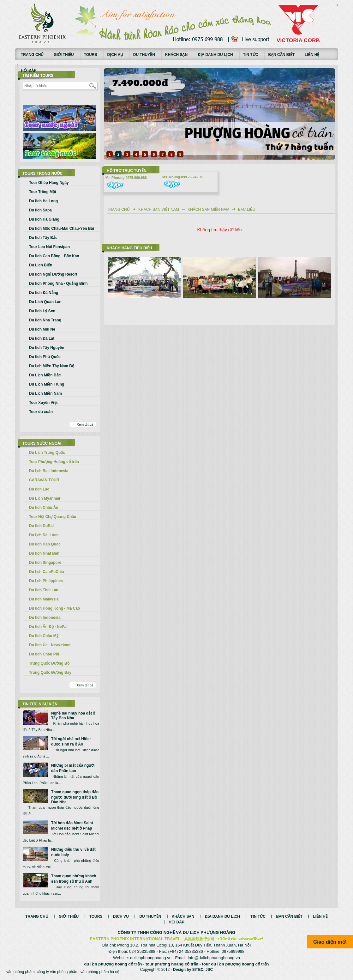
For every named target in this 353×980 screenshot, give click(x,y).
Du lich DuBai (41, 526)
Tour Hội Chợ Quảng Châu (53, 517)
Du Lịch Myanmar (45, 498)
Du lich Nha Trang (45, 320)
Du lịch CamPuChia (46, 572)
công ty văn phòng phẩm (57, 972)
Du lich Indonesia (45, 618)
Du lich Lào (39, 489)
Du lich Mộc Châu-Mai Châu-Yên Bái (62, 228)
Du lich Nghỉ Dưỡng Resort (53, 274)
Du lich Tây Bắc (43, 238)
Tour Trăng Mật (43, 192)
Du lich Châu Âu (44, 508)
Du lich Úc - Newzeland (50, 645)
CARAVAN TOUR (44, 480)
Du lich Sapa (40, 210)
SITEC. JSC (203, 970)
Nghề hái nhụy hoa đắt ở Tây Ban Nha (73, 716)
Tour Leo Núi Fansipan (49, 247)
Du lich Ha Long (43, 201)
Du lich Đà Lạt (42, 338)
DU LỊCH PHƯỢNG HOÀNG (209, 932)
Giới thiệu (64, 55)
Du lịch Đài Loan (44, 535)
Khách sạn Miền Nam (208, 210)
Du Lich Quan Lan (45, 302)
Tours (91, 55)
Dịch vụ (115, 55)
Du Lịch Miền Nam (45, 393)
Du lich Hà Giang (44, 219)
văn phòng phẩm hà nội (100, 972)
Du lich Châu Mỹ (44, 636)
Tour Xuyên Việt (43, 403)
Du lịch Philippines (46, 581)
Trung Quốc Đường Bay (50, 673)
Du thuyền (144, 55)
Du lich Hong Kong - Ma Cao (54, 608)
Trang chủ (32, 55)
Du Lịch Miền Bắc (45, 375)
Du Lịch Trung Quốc (47, 453)
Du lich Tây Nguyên (47, 348)
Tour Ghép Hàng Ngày (49, 183)
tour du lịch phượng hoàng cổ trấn (236, 964)
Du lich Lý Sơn (42, 311)
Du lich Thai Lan (44, 590)
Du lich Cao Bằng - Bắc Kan (54, 256)
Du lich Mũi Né (42, 329)
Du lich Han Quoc (45, 544)
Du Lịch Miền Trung (47, 384)
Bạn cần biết (281, 55)
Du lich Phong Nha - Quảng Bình (58, 283)
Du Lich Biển (41, 265)
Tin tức (251, 55)
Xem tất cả (85, 424)
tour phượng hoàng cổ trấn (172, 964)
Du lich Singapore (45, 563)
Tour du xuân (41, 412)
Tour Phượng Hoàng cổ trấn (54, 462)
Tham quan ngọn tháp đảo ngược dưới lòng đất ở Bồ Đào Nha (75, 797)
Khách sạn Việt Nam (159, 210)
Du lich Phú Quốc (45, 357)
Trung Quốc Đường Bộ (49, 663)
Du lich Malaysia (44, 599)
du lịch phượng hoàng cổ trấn (113, 964)
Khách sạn (176, 55)
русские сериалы (337, 5)
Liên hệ (312, 55)
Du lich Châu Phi (44, 654)
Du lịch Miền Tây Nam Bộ (52, 366)
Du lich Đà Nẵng (44, 293)
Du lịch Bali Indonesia (49, 471)
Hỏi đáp (29, 70)
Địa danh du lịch (215, 55)
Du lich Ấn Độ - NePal (48, 627)
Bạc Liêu (247, 210)
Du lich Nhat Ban (44, 553)
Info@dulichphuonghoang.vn (214, 958)
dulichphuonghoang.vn (151, 958)
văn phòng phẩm (21, 972)
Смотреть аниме (337, 6)
